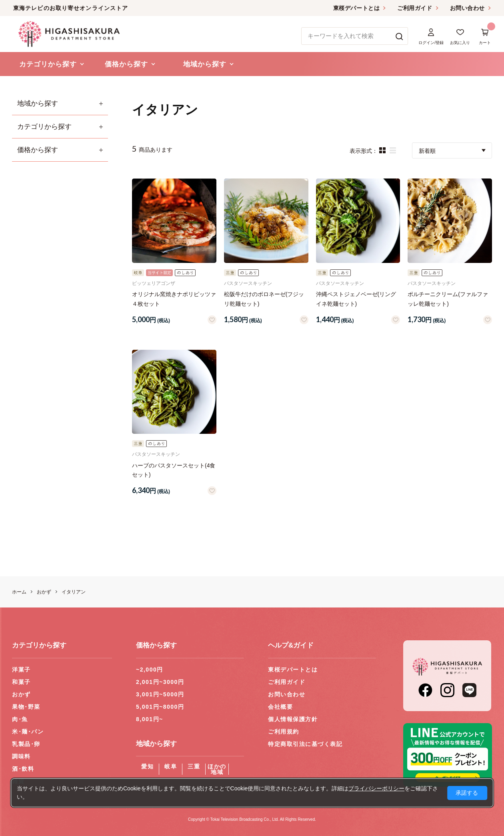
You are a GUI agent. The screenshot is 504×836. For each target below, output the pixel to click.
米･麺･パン (28, 732)
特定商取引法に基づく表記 (305, 744)
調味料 (21, 756)
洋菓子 (21, 670)
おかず (21, 694)
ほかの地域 (217, 769)
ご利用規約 (284, 732)
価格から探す (38, 150)
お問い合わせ (467, 8)
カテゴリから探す (44, 127)
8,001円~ (150, 719)
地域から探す (38, 103)
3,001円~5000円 (160, 694)
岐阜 (171, 766)
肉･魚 (20, 719)
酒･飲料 (23, 769)
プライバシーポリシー (376, 788)
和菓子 (21, 682)
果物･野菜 (26, 707)
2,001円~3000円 (160, 682)
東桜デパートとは (356, 8)
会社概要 (280, 707)
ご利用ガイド (415, 8)
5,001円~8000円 (160, 707)
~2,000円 (150, 670)
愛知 (147, 766)
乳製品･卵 (26, 744)
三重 (194, 766)
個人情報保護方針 (293, 719)
